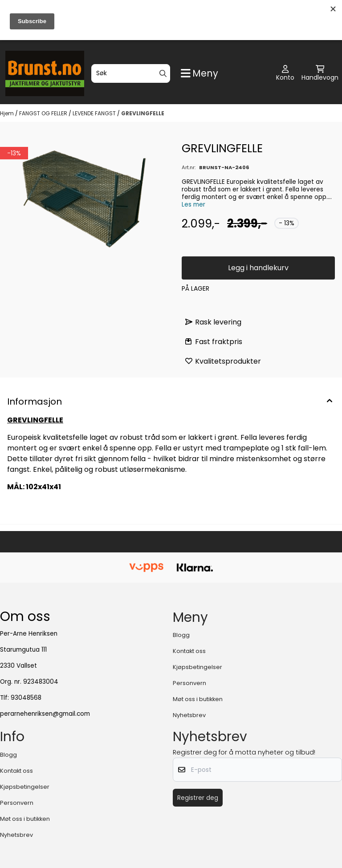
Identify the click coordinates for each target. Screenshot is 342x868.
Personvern (189, 683)
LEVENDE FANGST (95, 113)
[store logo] (45, 73)
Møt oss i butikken (198, 699)
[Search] (163, 73)
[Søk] (131, 73)
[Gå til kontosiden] (285, 73)
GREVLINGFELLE (143, 113)
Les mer (193, 205)
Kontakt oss (189, 651)
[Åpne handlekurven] (320, 73)
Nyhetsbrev (189, 715)
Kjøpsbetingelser (197, 667)
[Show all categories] (199, 73)
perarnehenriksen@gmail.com (45, 714)
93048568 (26, 698)
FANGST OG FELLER (44, 113)
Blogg (181, 635)
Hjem (8, 113)
